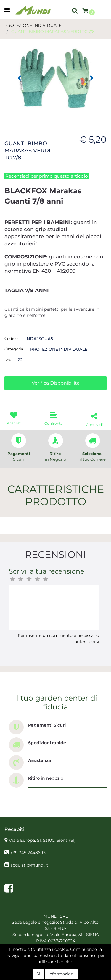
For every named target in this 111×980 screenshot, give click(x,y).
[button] (75, 10)
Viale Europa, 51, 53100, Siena (42, 840)
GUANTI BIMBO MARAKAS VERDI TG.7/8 (53, 32)
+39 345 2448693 (28, 853)
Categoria (14, 349)
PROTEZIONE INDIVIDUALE (33, 25)
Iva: (8, 360)
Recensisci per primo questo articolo (47, 176)
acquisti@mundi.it (29, 865)
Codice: (12, 338)
